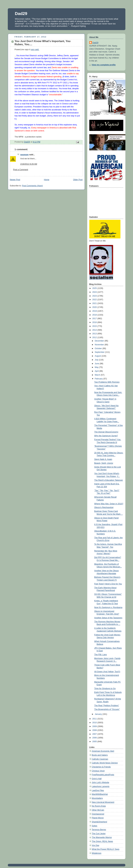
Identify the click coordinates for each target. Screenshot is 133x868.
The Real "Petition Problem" (107, 706)
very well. (35, 50)
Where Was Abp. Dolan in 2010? (109, 504)
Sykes (95, 826)
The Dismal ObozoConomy (106, 432)
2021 (95, 303)
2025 (95, 288)
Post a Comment (21, 170)
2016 (95, 322)
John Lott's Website (101, 782)
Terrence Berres (99, 830)
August (98, 356)
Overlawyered (98, 814)
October (99, 348)
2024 (95, 292)
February (99, 379)
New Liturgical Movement (103, 802)
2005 (95, 742)
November (100, 345)
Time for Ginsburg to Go (105, 689)
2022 (95, 300)
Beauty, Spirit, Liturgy (104, 463)
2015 (95, 326)
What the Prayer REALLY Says (106, 849)
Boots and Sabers (100, 755)
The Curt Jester (99, 834)
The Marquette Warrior (102, 837)
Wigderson (97, 853)
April (97, 371)
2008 (95, 730)
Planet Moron (98, 818)
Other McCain (98, 810)
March (98, 375)
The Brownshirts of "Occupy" (107, 709)
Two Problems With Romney (107, 382)
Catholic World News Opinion (105, 763)
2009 (95, 726)
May (97, 367)
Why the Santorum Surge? (106, 436)
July (97, 360)
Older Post (78, 180)
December (100, 341)
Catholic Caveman (100, 759)
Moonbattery (97, 798)
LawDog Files (98, 790)
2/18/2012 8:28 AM (29, 164)
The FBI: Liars (101, 655)
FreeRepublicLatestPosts (103, 775)
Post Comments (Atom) (32, 186)
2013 (95, 334)
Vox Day (96, 845)
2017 (95, 319)
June (97, 364)
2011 (95, 719)
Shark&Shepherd (99, 822)
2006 (95, 738)
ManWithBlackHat (100, 794)
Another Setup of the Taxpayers (108, 618)
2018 (95, 315)
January (99, 714)
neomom (25, 155)
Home (47, 180)
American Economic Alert (103, 751)
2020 (95, 307)
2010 (95, 723)
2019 (95, 311)
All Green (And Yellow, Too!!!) (107, 672)
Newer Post (15, 180)
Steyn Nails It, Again (103, 459)
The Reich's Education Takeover (109, 480)
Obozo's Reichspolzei (104, 507)
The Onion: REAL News (102, 841)
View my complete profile (104, 65)
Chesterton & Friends (101, 767)
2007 (95, 734)
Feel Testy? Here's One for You (108, 584)
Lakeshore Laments (101, 786)
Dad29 (21, 14)
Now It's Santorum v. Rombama (108, 607)
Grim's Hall (97, 779)
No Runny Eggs (99, 806)
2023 (95, 296)
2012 (95, 337)
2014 (95, 330)
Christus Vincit (98, 771)
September (100, 352)
